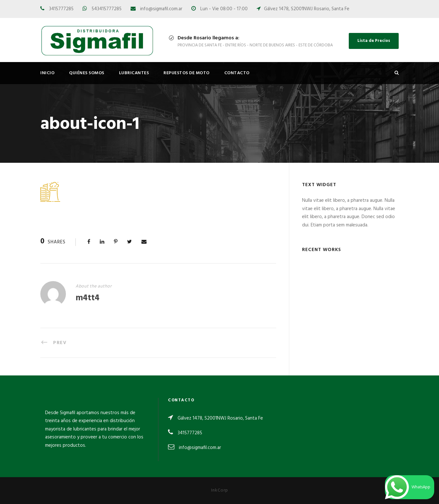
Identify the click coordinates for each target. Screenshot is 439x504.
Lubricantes (134, 73)
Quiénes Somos (87, 73)
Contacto (237, 73)
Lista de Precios (374, 41)
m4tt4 (88, 298)
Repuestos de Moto (187, 73)
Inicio (47, 73)
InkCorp (220, 490)
